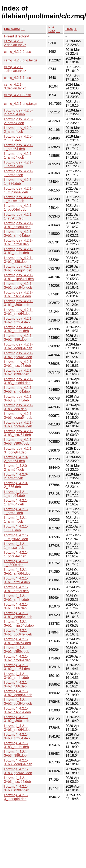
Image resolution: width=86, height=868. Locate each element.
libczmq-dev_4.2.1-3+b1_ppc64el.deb (18, 286)
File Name (12, 29)
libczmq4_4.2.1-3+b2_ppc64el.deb (18, 702)
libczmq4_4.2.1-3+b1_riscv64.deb (17, 641)
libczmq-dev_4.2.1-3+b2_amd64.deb (18, 312)
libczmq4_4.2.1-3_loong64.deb (16, 797)
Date (69, 29)
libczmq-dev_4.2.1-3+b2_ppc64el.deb (18, 355)
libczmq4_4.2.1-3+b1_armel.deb (16, 589)
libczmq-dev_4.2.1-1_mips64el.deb (18, 190)
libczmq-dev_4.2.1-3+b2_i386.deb (18, 338)
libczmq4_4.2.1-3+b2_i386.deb (16, 684)
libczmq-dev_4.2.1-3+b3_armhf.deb (18, 398)
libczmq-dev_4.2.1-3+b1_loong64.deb (18, 268)
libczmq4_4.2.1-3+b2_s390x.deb (17, 719)
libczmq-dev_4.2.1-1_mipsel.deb (18, 199)
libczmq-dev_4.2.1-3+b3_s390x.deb (18, 442)
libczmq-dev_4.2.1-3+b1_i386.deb (18, 260)
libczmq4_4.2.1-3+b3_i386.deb (16, 754)
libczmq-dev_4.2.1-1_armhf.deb (18, 173)
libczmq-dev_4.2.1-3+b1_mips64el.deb (19, 277)
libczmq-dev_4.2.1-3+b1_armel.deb (18, 242)
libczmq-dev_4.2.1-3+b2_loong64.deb (18, 346)
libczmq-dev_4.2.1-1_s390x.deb (18, 216)
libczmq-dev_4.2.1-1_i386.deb (18, 182)
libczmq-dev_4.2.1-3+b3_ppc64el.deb (18, 424)
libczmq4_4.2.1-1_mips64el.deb (16, 537)
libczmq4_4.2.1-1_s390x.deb (16, 563)
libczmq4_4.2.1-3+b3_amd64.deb (17, 728)
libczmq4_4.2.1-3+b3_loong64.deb (18, 762)
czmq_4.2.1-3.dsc (17, 95)
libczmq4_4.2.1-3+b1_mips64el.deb (19, 624)
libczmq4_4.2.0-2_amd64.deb (16, 459)
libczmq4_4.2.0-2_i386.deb (16, 485)
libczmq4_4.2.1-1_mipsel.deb (16, 546)
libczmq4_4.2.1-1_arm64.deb (16, 502)
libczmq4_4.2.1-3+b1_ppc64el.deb (18, 632)
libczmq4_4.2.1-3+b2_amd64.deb (17, 658)
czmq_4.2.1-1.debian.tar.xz (15, 69)
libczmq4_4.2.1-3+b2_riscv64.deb (17, 710)
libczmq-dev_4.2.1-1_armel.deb (18, 164)
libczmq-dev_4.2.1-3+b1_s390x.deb (18, 303)
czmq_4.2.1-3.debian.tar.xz (15, 86)
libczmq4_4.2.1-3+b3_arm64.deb (17, 736)
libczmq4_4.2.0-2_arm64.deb (16, 468)
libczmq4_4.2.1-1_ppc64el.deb (16, 554)
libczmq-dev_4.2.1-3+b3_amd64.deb (18, 381)
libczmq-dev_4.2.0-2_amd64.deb (18, 112)
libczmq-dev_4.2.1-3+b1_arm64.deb (18, 234)
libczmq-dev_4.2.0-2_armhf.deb (18, 130)
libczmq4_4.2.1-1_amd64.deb (16, 494)
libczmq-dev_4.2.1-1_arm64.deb (18, 156)
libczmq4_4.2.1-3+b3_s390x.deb (17, 788)
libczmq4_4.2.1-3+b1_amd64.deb (17, 572)
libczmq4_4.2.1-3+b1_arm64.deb (17, 580)
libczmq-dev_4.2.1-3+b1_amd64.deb (18, 225)
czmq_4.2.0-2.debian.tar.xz (15, 43)
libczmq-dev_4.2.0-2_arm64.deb (18, 121)
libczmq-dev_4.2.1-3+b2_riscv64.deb (18, 364)
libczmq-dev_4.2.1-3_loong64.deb (18, 450)
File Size (52, 29)
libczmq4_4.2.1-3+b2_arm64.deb (17, 667)
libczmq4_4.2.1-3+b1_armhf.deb (16, 598)
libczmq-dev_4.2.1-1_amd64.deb (18, 147)
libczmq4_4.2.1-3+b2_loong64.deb (18, 693)
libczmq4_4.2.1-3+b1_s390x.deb (17, 650)
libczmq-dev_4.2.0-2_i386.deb (18, 138)
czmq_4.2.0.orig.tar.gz (21, 60)
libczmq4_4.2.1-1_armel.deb (16, 511)
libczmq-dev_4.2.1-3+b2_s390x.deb (18, 372)
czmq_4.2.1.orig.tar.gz (21, 104)
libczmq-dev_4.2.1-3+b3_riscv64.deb (18, 433)
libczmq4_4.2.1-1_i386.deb (16, 528)
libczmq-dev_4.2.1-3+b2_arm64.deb (18, 320)
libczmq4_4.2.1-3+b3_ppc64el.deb (18, 771)
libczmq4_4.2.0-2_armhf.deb (16, 476)
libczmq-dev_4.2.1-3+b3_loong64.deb (18, 416)
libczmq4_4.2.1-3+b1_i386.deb (16, 606)
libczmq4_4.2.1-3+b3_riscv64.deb (17, 780)
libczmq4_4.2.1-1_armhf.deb (16, 520)
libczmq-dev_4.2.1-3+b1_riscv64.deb (18, 294)
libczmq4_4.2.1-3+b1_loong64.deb (18, 615)
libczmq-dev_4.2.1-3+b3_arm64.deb (18, 390)
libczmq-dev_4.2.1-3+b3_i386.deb (18, 407)
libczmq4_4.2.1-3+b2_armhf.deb (16, 676)
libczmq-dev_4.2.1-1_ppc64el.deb (18, 208)
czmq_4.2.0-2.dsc (17, 52)
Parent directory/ (16, 36)
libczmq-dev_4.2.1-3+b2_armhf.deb (18, 329)
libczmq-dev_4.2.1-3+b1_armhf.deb (18, 251)
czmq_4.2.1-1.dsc (17, 78)
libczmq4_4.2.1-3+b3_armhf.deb (16, 745)
